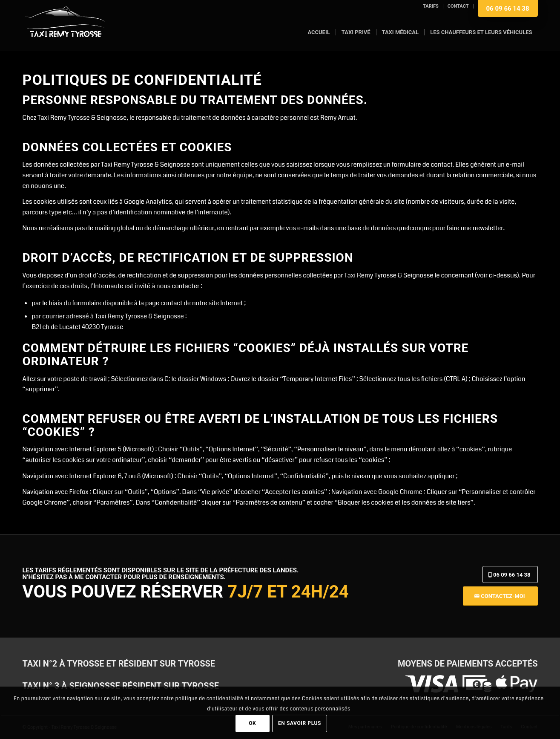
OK (252, 723)
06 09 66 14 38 (508, 9)
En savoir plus (300, 723)
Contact (458, 6)
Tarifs (431, 6)
